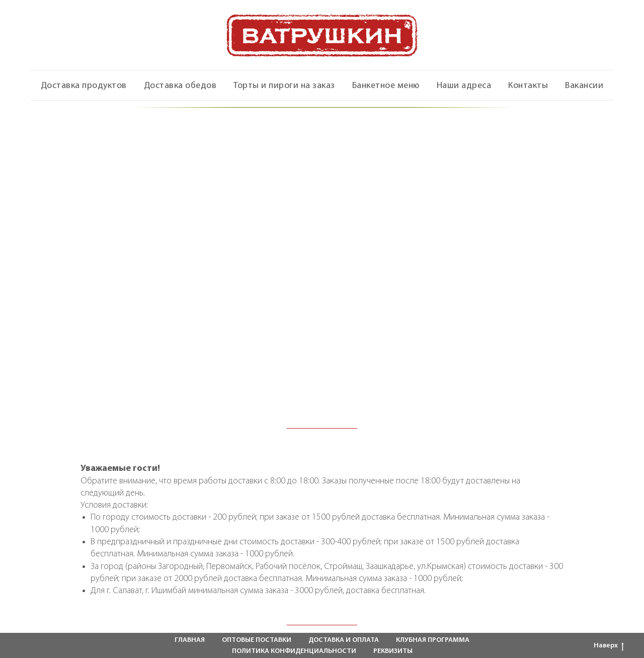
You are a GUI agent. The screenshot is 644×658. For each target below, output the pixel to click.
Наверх (609, 646)
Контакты (528, 86)
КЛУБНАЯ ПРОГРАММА (433, 640)
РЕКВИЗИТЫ (393, 651)
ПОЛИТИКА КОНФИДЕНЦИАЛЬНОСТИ (294, 651)
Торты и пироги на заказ (284, 86)
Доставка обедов (180, 86)
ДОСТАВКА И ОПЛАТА (344, 640)
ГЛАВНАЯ (190, 640)
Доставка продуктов (84, 86)
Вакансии (584, 86)
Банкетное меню (386, 86)
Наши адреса (464, 86)
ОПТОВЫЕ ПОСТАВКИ (257, 640)
